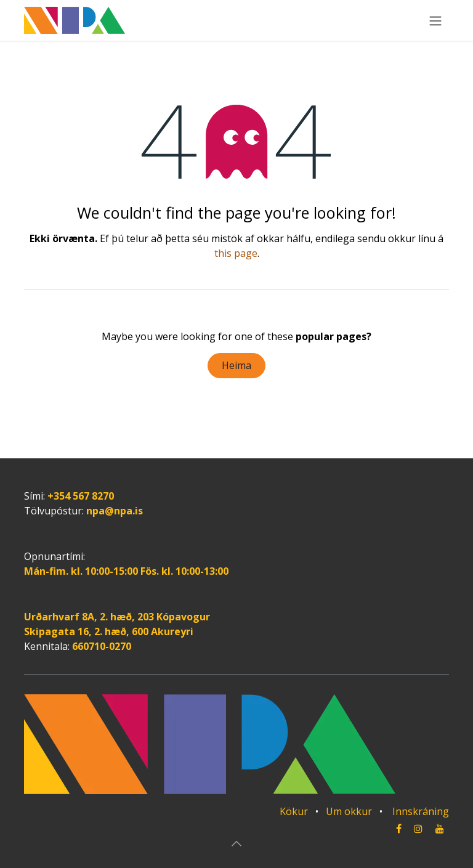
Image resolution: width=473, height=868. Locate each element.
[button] (236, 843)
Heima (236, 365)
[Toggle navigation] (435, 20)
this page (236, 253)
